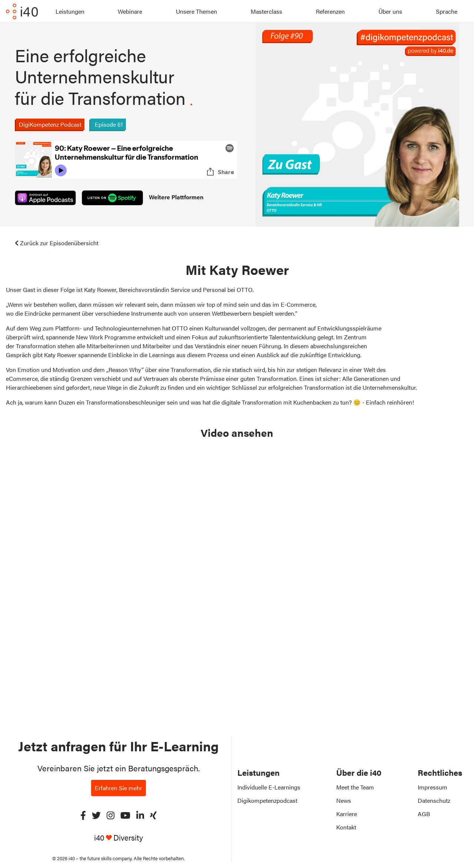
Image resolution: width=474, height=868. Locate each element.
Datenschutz (434, 800)
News (344, 800)
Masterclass (266, 11)
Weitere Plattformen (176, 197)
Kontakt (346, 827)
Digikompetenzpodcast (267, 800)
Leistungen (70, 11)
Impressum (433, 787)
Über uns (390, 11)
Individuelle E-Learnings (269, 787)
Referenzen (330, 11)
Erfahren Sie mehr (118, 788)
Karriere (347, 814)
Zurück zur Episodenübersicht (57, 243)
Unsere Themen (196, 11)
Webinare (130, 11)
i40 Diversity (118, 837)
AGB (424, 814)
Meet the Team (355, 787)
